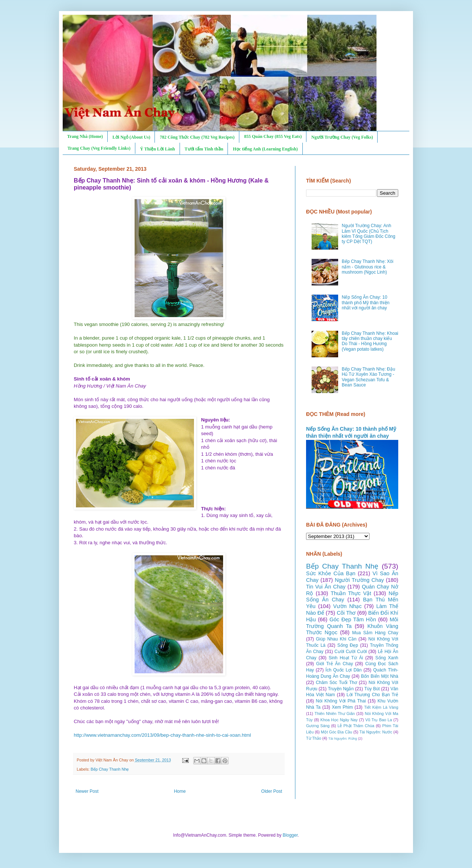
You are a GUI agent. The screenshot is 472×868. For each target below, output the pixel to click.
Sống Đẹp (348, 645)
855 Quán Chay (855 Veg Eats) (273, 136)
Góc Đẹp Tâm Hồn (353, 619)
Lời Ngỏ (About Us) (131, 137)
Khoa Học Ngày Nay (339, 720)
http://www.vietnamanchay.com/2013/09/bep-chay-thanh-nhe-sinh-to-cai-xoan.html (162, 735)
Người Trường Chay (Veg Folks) (342, 137)
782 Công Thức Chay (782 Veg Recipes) (197, 137)
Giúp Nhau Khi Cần (336, 639)
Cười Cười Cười (351, 652)
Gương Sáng (318, 726)
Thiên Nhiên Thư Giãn (335, 714)
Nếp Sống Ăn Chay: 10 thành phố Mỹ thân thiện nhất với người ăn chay (366, 303)
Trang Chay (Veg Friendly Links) (99, 148)
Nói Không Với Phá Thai (341, 701)
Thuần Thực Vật (351, 593)
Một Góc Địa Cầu (336, 732)
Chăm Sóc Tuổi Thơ (336, 683)
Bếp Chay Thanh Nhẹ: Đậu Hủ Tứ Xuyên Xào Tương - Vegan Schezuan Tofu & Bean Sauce (369, 377)
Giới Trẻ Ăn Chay (334, 664)
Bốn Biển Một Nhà (380, 676)
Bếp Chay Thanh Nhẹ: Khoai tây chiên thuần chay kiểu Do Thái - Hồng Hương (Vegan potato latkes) (370, 341)
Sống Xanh (387, 658)
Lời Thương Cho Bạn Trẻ (372, 695)
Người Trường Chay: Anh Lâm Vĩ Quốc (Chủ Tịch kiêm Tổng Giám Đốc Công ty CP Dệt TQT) (369, 234)
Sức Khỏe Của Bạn (331, 573)
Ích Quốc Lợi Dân (344, 670)
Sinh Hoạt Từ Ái (346, 658)
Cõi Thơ (346, 613)
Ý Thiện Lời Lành (158, 149)
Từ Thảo (314, 738)
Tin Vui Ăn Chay (326, 587)
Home (180, 791)
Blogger (290, 835)
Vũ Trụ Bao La (379, 720)
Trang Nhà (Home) (85, 136)
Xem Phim (342, 707)
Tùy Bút (372, 689)
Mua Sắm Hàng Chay (375, 633)
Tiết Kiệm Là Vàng (381, 707)
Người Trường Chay (359, 580)
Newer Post (87, 791)
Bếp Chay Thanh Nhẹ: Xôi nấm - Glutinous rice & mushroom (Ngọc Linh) (368, 267)
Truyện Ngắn (341, 689)
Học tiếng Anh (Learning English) (265, 149)
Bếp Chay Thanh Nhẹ (110, 769)
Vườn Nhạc (347, 606)
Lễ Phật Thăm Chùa (356, 726)
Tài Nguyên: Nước (376, 732)
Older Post (272, 791)
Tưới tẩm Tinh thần (204, 149)
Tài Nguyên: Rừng (343, 738)
